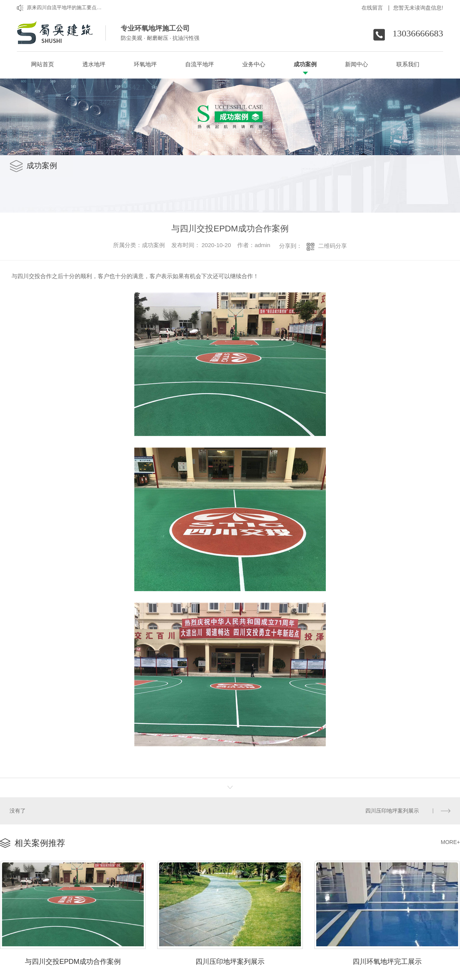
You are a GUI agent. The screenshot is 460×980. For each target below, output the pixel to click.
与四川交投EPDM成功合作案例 (73, 959)
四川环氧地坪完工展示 (387, 959)
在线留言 (376, 8)
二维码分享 (333, 246)
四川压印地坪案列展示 (393, 810)
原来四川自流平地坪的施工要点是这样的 (66, 7)
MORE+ (450, 841)
